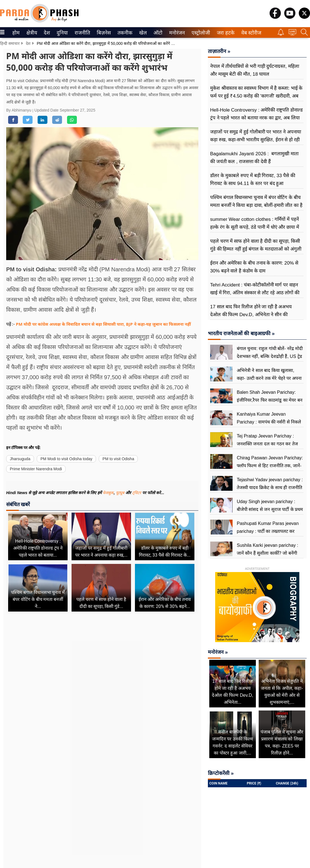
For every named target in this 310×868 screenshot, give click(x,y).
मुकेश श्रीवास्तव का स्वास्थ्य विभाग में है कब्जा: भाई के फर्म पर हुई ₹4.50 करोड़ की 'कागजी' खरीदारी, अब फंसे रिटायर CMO (256, 96)
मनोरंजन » (218, 652)
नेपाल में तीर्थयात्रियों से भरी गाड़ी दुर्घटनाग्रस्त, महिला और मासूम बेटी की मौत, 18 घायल (255, 70)
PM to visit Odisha (118, 459)
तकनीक (124, 33)
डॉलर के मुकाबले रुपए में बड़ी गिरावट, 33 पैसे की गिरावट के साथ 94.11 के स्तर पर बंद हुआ (253, 180)
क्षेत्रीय (31, 33)
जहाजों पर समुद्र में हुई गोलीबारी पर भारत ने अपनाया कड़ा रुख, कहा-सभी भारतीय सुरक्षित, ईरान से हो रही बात (256, 140)
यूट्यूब (121, 493)
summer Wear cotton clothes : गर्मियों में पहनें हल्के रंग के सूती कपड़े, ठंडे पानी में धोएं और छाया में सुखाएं (255, 227)
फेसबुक (108, 493)
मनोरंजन (176, 33)
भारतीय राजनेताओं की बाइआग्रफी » (241, 334)
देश (46, 33)
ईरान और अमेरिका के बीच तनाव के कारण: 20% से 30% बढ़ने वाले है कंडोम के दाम (254, 267)
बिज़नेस (103, 33)
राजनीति (81, 33)
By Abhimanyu (19, 110)
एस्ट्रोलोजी (200, 33)
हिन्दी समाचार (10, 43)
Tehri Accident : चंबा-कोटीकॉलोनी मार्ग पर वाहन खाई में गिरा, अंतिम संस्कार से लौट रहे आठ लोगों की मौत (255, 293)
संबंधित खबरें (18, 504)
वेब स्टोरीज (250, 33)
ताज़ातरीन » (219, 51)
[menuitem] (16, 33)
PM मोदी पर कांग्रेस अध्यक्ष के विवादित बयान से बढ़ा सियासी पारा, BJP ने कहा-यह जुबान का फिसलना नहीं (104, 324)
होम (16, 33)
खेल (143, 33)
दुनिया (62, 33)
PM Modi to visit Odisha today (66, 459)
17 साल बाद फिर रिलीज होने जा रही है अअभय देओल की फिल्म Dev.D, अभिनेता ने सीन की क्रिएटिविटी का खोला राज (251, 315)
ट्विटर (137, 493)
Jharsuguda (20, 459)
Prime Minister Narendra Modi (36, 469)
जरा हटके (225, 33)
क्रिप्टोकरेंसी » (221, 773)
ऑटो (157, 33)
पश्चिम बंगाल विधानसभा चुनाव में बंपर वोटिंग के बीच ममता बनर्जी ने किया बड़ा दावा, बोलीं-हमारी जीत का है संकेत (256, 205)
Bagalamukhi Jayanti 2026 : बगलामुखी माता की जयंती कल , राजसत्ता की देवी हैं (254, 158)
